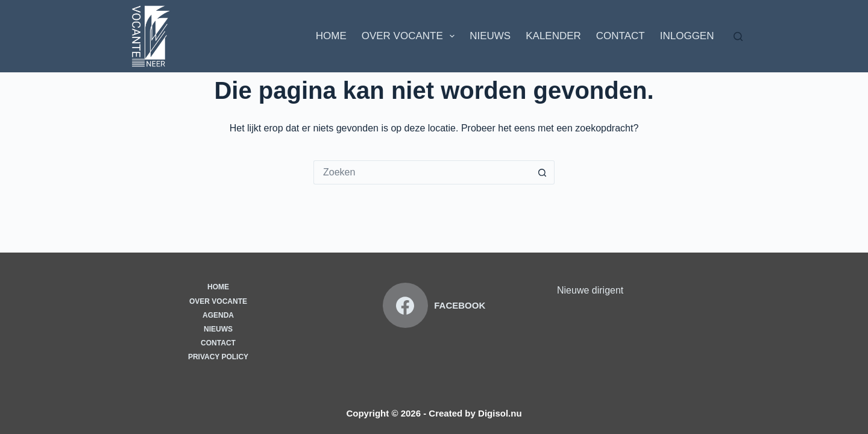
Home (331, 36)
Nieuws (490, 36)
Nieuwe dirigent (590, 290)
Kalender (553, 36)
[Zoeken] (738, 36)
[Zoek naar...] (422, 172)
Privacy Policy (218, 357)
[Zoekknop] (542, 172)
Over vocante (218, 301)
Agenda (218, 315)
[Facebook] (434, 305)
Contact (621, 36)
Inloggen (687, 36)
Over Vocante (410, 36)
